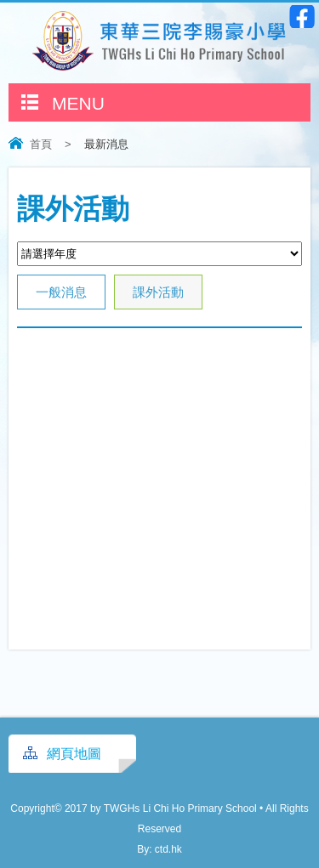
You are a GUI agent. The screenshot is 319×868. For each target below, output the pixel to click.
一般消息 (61, 292)
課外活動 (158, 292)
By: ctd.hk (159, 849)
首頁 (41, 144)
